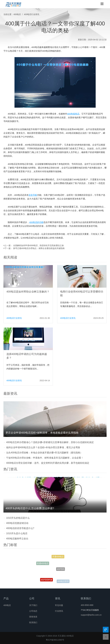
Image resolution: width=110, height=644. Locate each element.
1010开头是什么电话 (17, 533)
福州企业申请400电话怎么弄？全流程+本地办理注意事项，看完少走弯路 (43, 447)
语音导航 (33, 195)
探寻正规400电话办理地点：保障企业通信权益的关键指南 (39, 248)
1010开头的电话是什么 (18, 518)
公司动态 (33, 611)
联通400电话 (43, 564)
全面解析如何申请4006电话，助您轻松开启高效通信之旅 (38, 245)
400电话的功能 (36, 222)
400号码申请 (46, 580)
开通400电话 (58, 557)
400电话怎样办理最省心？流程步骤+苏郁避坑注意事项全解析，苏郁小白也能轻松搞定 (50, 442)
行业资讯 (59, 611)
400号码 (61, 570)
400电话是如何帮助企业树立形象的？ (28, 292)
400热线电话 (73, 114)
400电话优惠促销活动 (17, 523)
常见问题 (59, 605)
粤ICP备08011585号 (55, 640)
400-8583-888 (87, 605)
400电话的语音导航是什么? (20, 528)
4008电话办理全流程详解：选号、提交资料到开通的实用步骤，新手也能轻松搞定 (48, 463)
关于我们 (33, 605)
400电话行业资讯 (32, 14)
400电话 (17, 14)
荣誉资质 (33, 617)
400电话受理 (63, 582)
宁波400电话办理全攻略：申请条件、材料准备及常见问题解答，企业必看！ (45, 458)
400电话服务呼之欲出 (17, 539)
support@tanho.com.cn (91, 615)
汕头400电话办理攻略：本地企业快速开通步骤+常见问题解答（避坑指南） (44, 453)
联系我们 (33, 622)
